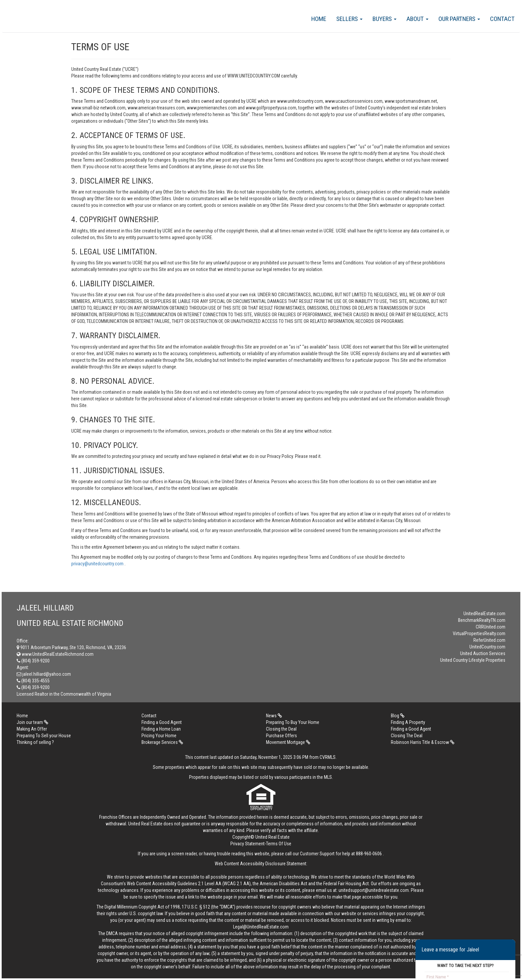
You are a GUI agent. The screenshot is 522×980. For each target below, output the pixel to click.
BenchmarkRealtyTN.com (482, 620)
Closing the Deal (281, 729)
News (274, 716)
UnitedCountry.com (487, 647)
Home (319, 19)
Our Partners (459, 19)
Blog (398, 716)
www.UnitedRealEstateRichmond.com (55, 654)
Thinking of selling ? (35, 742)
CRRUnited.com (491, 627)
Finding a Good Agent (162, 722)
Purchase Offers (281, 736)
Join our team (32, 722)
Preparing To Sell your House (44, 736)
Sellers (349, 19)
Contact (502, 19)
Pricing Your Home (159, 736)
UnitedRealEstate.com (484, 614)
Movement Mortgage (288, 742)
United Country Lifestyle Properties (473, 660)
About (417, 19)
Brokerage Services (162, 742)
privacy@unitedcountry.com (98, 564)
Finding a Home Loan (161, 729)
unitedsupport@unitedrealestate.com (374, 890)
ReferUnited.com (489, 640)
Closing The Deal (407, 736)
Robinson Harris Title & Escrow (423, 742)
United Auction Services (483, 653)
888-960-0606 (369, 854)
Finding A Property (408, 722)
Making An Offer (32, 729)
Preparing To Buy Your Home (293, 722)
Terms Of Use (279, 844)
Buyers (385, 19)
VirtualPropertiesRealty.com (479, 633)
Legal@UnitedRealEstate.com (261, 927)
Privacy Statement (248, 844)
